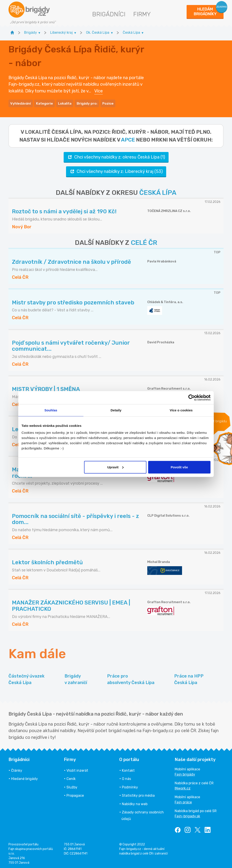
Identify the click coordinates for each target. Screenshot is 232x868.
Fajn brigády (185, 773)
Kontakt (128, 769)
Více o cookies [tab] (181, 410)
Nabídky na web (135, 803)
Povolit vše (179, 467)
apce (128, 139)
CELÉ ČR (144, 242)
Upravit (116, 467)
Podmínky (130, 786)
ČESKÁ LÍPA (158, 191)
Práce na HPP (189, 678)
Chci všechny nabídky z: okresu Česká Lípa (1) (116, 156)
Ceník (71, 778)
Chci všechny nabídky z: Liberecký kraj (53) (116, 170)
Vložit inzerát (77, 769)
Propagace (75, 794)
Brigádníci (109, 14)
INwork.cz (183, 787)
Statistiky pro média (138, 794)
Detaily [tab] (116, 410)
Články (17, 769)
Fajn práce (183, 801)
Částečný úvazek (27, 678)
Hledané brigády (24, 778)
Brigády (76, 678)
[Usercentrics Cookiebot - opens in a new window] (191, 398)
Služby (72, 786)
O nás (126, 778)
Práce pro (131, 678)
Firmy (142, 14)
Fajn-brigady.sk (187, 815)
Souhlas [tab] (51, 410)
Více (99, 90)
